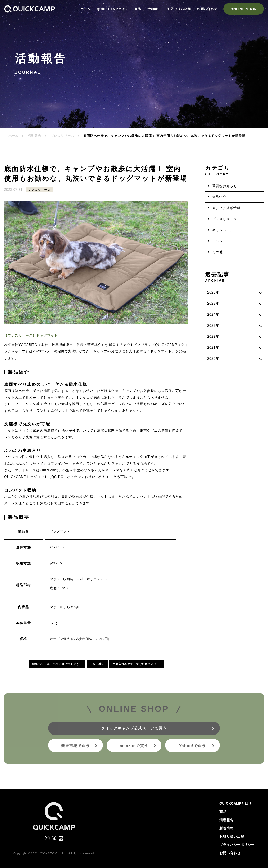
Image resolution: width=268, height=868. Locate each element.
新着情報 (226, 828)
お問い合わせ (207, 9)
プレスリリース (62, 136)
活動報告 (154, 9)
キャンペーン (223, 230)
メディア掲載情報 (226, 208)
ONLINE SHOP (244, 9)
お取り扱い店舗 (179, 9)
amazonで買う (134, 746)
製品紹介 (219, 197)
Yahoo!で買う (193, 746)
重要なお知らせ (225, 186)
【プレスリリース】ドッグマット (31, 335)
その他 (217, 252)
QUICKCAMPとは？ (112, 9)
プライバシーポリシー (237, 845)
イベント (219, 241)
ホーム (85, 9)
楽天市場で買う (75, 746)
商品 (138, 9)
